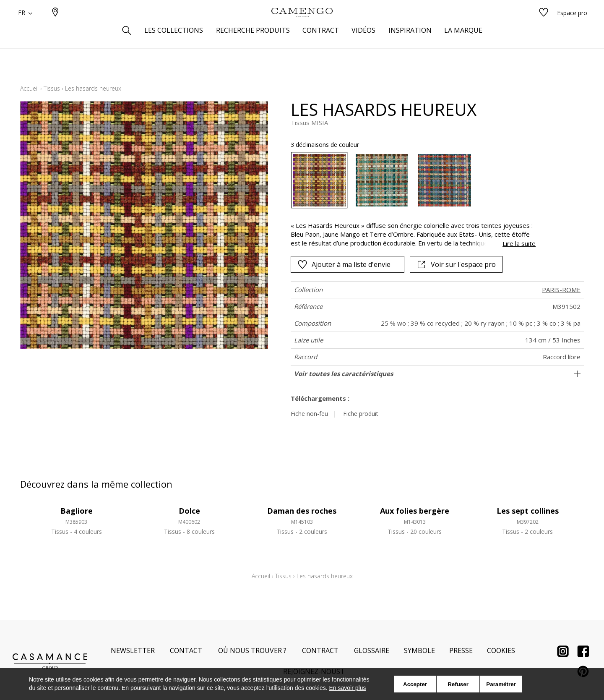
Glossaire (372, 650)
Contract (320, 650)
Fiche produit (361, 414)
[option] (319, 180)
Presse (461, 650)
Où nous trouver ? (252, 650)
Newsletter (133, 650)
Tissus (52, 88)
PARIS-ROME (561, 290)
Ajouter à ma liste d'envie (344, 264)
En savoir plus (348, 688)
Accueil (29, 88)
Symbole (419, 650)
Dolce (189, 511)
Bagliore (77, 511)
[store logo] (302, 26)
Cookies (501, 650)
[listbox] (408, 180)
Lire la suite (519, 243)
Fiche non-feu (309, 414)
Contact (186, 650)
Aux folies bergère (415, 511)
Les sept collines (528, 511)
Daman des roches (302, 511)
